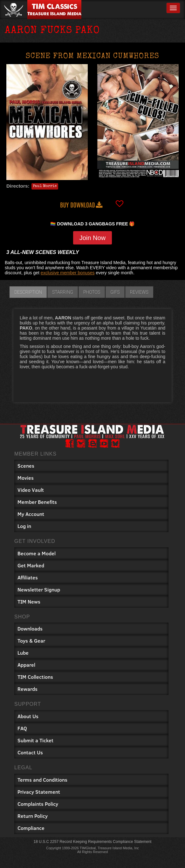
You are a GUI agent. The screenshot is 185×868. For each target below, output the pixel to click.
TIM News (29, 601)
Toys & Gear (31, 641)
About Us (28, 716)
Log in (24, 526)
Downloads (30, 628)
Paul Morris (45, 186)
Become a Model (37, 553)
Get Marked (31, 565)
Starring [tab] (63, 292)
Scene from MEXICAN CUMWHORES (92, 57)
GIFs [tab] (115, 292)
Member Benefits (37, 502)
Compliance (31, 828)
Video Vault (31, 490)
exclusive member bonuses (68, 273)
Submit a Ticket (35, 740)
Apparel (26, 665)
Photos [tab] (92, 292)
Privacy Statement (39, 792)
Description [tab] (28, 292)
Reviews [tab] (139, 292)
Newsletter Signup (39, 589)
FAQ (22, 728)
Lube (23, 653)
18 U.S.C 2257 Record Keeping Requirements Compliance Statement (93, 842)
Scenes (26, 466)
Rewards (27, 689)
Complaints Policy (38, 804)
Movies (26, 478)
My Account (31, 514)
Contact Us (30, 752)
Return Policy (33, 816)
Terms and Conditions (42, 780)
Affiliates (28, 577)
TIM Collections (35, 677)
